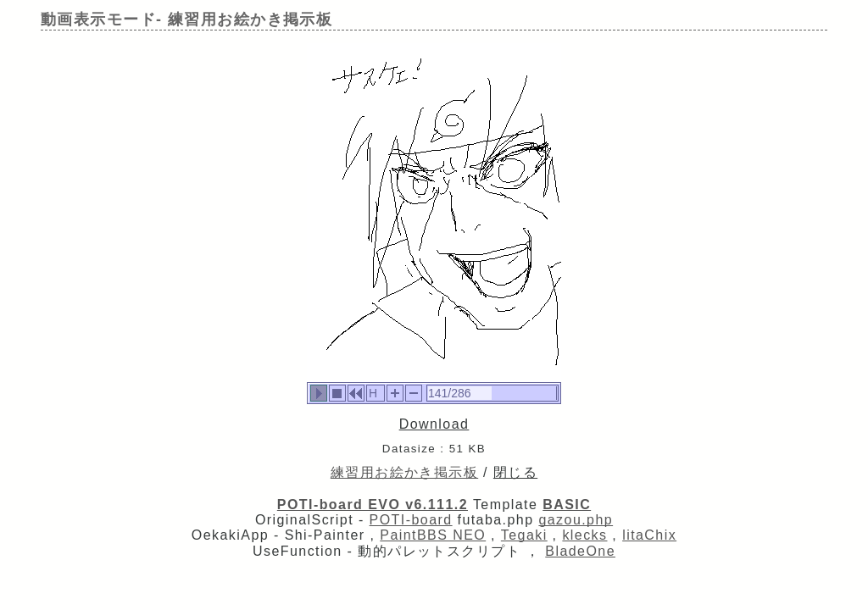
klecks (584, 535)
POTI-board (411, 520)
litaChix (649, 535)
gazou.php (576, 520)
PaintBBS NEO (433, 535)
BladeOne (580, 551)
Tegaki (524, 535)
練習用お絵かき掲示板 (404, 472)
